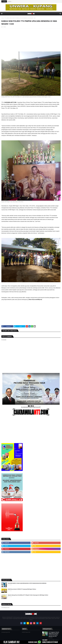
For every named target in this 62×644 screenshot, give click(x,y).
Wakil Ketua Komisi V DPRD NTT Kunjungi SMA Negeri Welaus (22, 589)
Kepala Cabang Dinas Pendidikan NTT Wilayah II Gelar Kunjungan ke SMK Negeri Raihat (28, 595)
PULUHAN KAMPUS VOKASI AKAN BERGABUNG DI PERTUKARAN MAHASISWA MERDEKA (27, 583)
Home (3, 18)
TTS (5, 18)
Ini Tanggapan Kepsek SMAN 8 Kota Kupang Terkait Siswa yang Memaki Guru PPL (54, 634)
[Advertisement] (31, 39)
